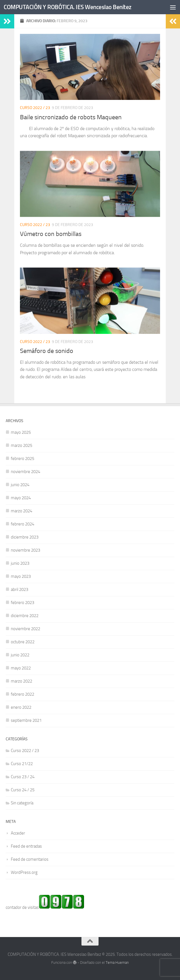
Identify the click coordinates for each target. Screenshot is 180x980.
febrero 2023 (22, 603)
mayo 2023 (21, 576)
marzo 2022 (22, 681)
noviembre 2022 (25, 629)
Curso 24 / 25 (23, 790)
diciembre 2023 (25, 537)
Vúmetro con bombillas (51, 234)
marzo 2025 (22, 445)
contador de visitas (22, 907)
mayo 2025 (21, 432)
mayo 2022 (21, 668)
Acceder (18, 833)
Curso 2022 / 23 (35, 108)
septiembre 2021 (26, 720)
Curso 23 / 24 (23, 777)
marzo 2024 (22, 511)
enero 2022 (21, 707)
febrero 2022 (22, 694)
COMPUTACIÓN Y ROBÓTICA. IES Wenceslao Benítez (68, 7)
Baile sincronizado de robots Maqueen (71, 117)
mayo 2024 (21, 498)
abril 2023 (20, 589)
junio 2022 (20, 655)
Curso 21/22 (22, 764)
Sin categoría (22, 803)
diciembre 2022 (25, 616)
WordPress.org (24, 872)
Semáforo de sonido (47, 351)
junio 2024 (20, 485)
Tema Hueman (117, 962)
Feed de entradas (26, 846)
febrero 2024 (22, 524)
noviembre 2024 (25, 472)
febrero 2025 (22, 459)
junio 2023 (20, 563)
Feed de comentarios (30, 859)
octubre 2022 (23, 642)
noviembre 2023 (25, 550)
